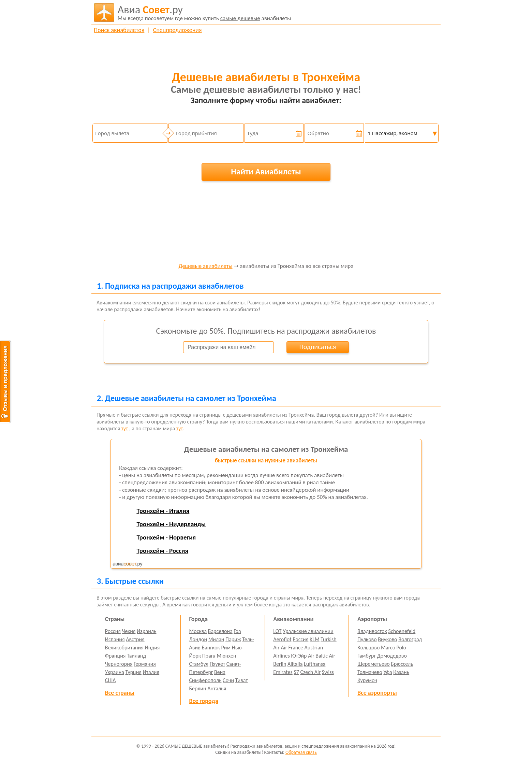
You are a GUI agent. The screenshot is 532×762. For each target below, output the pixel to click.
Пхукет (217, 664)
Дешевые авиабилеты (205, 266)
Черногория (119, 664)
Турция (134, 672)
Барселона (220, 631)
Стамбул (199, 664)
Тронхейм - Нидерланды (171, 524)
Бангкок (211, 648)
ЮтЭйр (299, 656)
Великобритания (124, 648)
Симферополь (205, 680)
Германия (145, 664)
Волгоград (410, 639)
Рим (226, 648)
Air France (292, 648)
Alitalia (295, 664)
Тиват (242, 680)
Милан (216, 639)
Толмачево (370, 672)
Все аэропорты (377, 693)
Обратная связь (301, 752)
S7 (296, 672)
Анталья (217, 688)
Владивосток (372, 631)
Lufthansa (315, 664)
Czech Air (310, 672)
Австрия (135, 639)
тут (124, 428)
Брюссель (402, 664)
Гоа (237, 631)
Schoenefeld (402, 631)
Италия (151, 672)
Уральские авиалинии (308, 631)
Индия (152, 648)
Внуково (387, 639)
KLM (315, 639)
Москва (198, 631)
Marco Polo (394, 648)
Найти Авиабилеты (266, 171)
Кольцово (368, 648)
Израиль (146, 631)
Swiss (328, 672)
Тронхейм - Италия (163, 511)
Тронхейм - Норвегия (166, 537)
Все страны (120, 693)
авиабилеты (204, 13)
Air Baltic (318, 656)
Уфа (388, 672)
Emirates (283, 672)
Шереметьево (374, 664)
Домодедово (392, 656)
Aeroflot (282, 639)
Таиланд (136, 656)
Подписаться (317, 347)
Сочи (228, 680)
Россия (113, 631)
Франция (115, 656)
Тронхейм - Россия (162, 551)
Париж (233, 639)
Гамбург (367, 656)
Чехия (129, 631)
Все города (204, 701)
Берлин (198, 688)
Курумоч (367, 680)
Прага (209, 656)
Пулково (367, 639)
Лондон (198, 639)
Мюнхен (226, 656)
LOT (277, 631)
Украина (115, 672)
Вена (220, 672)
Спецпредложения (178, 30)
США (110, 680)
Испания (115, 639)
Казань (401, 672)
